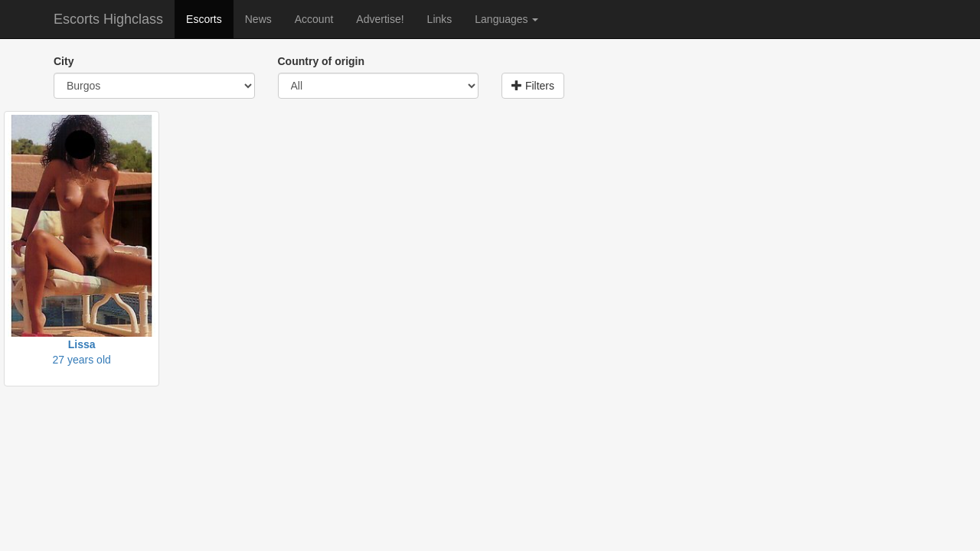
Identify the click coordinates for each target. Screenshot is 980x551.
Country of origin (322, 61)
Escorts (204, 19)
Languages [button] (506, 19)
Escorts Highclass (108, 19)
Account (314, 19)
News (258, 19)
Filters (533, 86)
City (64, 61)
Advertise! (380, 19)
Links (440, 19)
